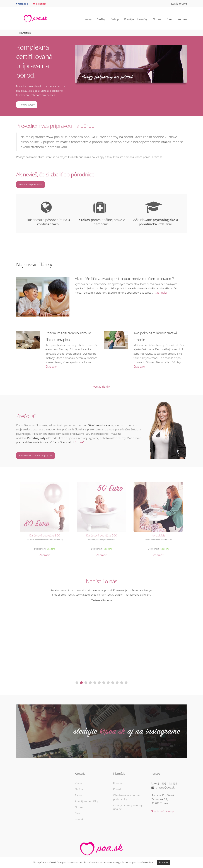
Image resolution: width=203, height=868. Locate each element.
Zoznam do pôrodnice (31, 184)
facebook (22, 4)
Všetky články (102, 387)
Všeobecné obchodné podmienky (126, 797)
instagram (40, 4)
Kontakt (182, 19)
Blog (169, 19)
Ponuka (118, 783)
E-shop (115, 19)
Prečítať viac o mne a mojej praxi (36, 455)
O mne (157, 19)
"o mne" (79, 442)
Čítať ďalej (161, 292)
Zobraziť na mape (163, 811)
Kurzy (88, 19)
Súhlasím (164, 862)
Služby (101, 19)
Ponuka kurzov (27, 105)
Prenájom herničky (136, 19)
